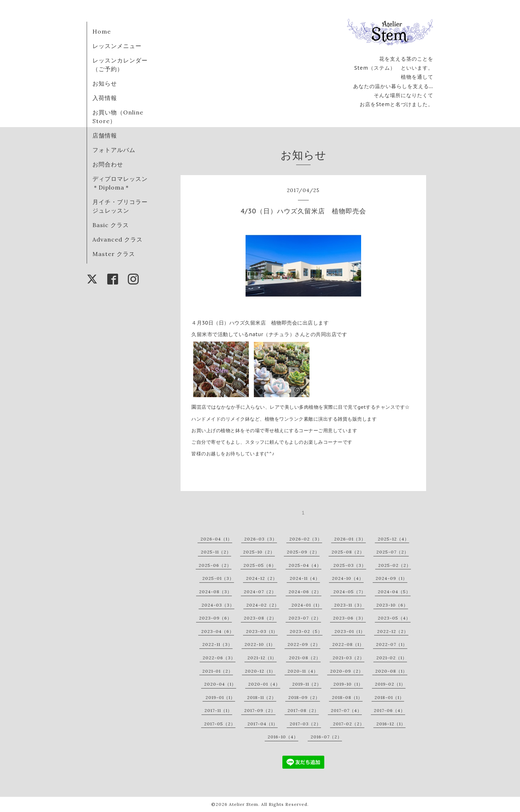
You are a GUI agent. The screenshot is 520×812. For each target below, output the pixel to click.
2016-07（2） (326, 737)
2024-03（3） (218, 605)
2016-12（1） (391, 724)
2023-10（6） (392, 605)
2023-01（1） (350, 631)
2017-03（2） (305, 724)
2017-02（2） (349, 724)
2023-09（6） (215, 618)
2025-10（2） (259, 552)
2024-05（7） (350, 592)
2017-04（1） (263, 724)
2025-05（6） (260, 565)
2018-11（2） (262, 697)
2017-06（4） (389, 710)
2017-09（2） (260, 710)
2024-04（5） (394, 592)
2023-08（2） (260, 618)
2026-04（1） (216, 539)
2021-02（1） (392, 658)
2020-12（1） (260, 671)
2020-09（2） (347, 671)
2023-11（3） (349, 605)
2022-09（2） (304, 644)
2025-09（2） (303, 552)
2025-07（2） (393, 552)
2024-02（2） (263, 605)
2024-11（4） (305, 578)
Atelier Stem (244, 804)
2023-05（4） (394, 618)
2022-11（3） (217, 644)
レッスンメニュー (117, 46)
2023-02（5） (306, 631)
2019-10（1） (348, 684)
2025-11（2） (216, 552)
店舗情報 (105, 135)
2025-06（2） (215, 565)
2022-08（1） (348, 644)
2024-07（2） (260, 592)
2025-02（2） (395, 565)
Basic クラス (111, 225)
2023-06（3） (349, 618)
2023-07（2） (305, 618)
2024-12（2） (262, 578)
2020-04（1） (220, 684)
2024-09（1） (391, 578)
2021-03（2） (348, 658)
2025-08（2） (348, 552)
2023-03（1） (262, 631)
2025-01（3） (218, 578)
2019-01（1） (220, 697)
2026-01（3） (350, 539)
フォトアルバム (114, 150)
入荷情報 (105, 98)
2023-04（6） (218, 631)
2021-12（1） (262, 658)
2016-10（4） (283, 737)
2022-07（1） (392, 644)
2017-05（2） (220, 724)
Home (102, 31)
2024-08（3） (215, 592)
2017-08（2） (303, 710)
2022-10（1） (260, 644)
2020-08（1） (391, 671)
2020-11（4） (303, 671)
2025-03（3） (350, 565)
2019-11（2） (307, 684)
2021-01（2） (218, 671)
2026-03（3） (261, 539)
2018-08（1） (347, 697)
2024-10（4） (348, 578)
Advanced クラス (118, 239)
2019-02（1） (390, 684)
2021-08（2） (305, 658)
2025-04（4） (305, 565)
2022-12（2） (393, 631)
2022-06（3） (219, 658)
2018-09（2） (304, 697)
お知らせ (105, 83)
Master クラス (114, 254)
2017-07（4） (346, 710)
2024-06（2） (305, 592)
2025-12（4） (393, 539)
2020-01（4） (264, 684)
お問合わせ (108, 164)
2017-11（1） (218, 710)
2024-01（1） (307, 605)
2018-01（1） (389, 697)
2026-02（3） (306, 539)
